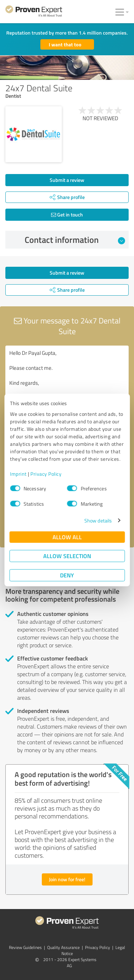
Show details (98, 520)
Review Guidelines (25, 947)
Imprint (18, 474)
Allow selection (67, 556)
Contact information (75, 240)
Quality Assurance (63, 947)
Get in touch (67, 215)
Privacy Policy (46, 474)
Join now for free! (67, 879)
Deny (67, 575)
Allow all (67, 537)
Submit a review (67, 180)
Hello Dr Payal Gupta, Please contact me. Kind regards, (67, 386)
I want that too (65, 44)
